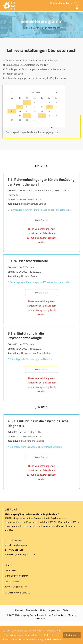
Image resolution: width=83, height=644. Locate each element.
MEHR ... (9, 530)
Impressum (54, 610)
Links (43, 610)
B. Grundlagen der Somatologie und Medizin (26, 65)
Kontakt (19, 610)
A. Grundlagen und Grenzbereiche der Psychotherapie (31, 60)
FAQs (65, 610)
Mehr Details (41, 220)
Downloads (32, 610)
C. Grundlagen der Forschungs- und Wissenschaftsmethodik (34, 69)
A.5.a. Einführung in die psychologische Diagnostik (38, 423)
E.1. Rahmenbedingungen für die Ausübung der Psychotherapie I (41, 182)
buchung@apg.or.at (48, 132)
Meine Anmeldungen (63, 3)
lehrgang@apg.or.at (18, 545)
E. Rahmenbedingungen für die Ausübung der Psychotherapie (35, 78)
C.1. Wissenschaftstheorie (28, 261)
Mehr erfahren (54, 639)
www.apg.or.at (16, 550)
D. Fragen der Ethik (13, 74)
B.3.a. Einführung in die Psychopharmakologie (26, 336)
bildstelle (40, 618)
